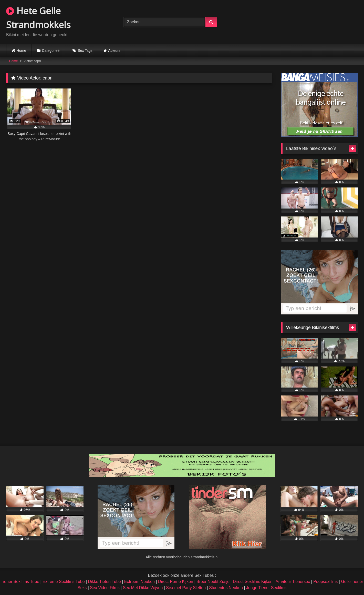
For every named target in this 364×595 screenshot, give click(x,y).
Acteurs (114, 51)
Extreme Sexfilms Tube (64, 582)
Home (21, 51)
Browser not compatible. (299, 21)
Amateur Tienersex (293, 582)
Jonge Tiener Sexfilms (266, 588)
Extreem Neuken (139, 582)
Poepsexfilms (325, 582)
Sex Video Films (105, 588)
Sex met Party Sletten (186, 588)
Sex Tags (85, 51)
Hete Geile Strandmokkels (38, 18)
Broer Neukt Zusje (213, 582)
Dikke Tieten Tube (105, 582)
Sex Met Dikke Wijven (143, 588)
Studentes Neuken (226, 588)
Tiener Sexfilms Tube (20, 582)
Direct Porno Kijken (176, 582)
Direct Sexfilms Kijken (253, 582)
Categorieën (52, 51)
